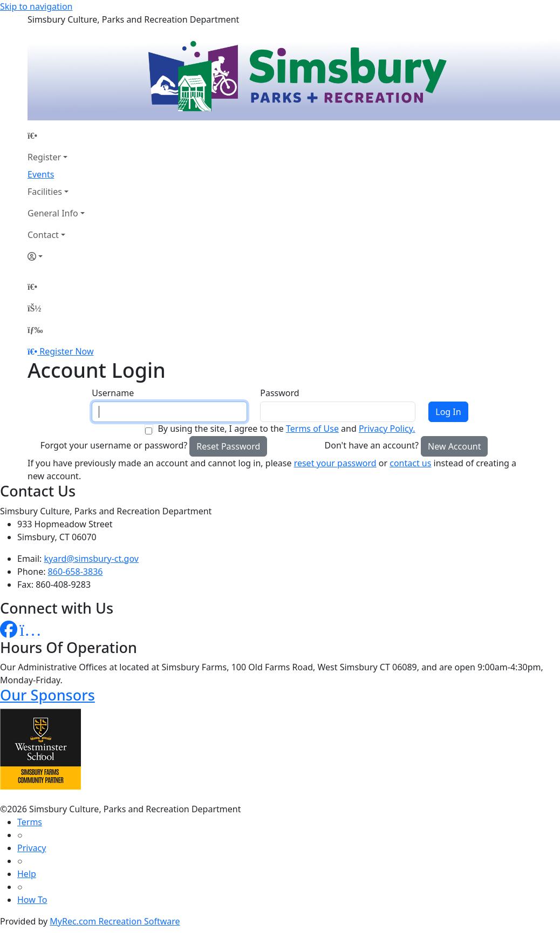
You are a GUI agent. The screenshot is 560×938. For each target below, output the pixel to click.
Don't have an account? (372, 445)
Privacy (32, 848)
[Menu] (35, 330)
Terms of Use (312, 429)
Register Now (66, 351)
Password (279, 393)
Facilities (45, 192)
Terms (30, 822)
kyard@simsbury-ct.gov (91, 559)
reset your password (335, 463)
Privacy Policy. (387, 429)
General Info (53, 213)
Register (44, 157)
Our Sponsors (47, 695)
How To (32, 900)
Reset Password (228, 446)
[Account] (56, 256)
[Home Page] (56, 135)
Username (113, 393)
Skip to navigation (36, 6)
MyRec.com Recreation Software (115, 921)
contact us (410, 463)
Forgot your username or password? (114, 445)
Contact (43, 235)
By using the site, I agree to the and (286, 429)
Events (41, 174)
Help (27, 874)
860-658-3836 (76, 572)
